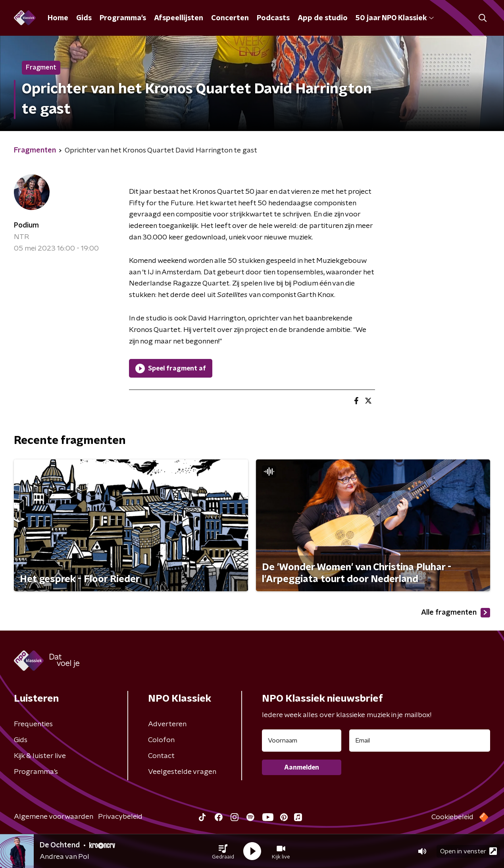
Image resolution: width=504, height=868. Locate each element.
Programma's (123, 18)
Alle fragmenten (456, 613)
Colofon (161, 740)
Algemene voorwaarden (54, 817)
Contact (161, 756)
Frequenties (33, 724)
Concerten (230, 18)
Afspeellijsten (179, 18)
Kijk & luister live (40, 756)
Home (58, 18)
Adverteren (167, 724)
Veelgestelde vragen (182, 772)
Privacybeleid (120, 817)
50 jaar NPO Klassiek (395, 18)
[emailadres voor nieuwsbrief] (420, 741)
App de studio (323, 18)
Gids (84, 18)
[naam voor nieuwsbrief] (302, 741)
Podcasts (273, 18)
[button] (223, 851)
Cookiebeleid (452, 817)
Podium (26, 226)
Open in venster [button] (468, 851)
